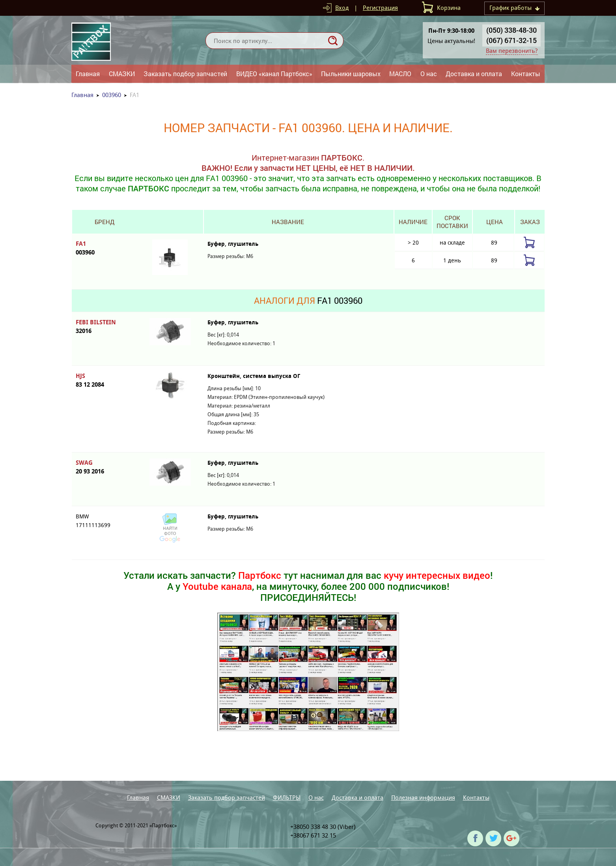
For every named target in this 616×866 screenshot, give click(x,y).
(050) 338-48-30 (511, 30)
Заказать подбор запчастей (185, 74)
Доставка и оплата (474, 74)
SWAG (104, 467)
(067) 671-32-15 (511, 40)
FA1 (104, 248)
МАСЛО (400, 74)
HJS (104, 381)
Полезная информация (423, 798)
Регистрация (380, 8)
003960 (112, 95)
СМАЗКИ (122, 74)
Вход (342, 8)
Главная (88, 74)
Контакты (526, 74)
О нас (429, 74)
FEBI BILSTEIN (104, 327)
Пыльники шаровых (351, 74)
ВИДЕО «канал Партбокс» (274, 74)
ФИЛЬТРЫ (287, 798)
